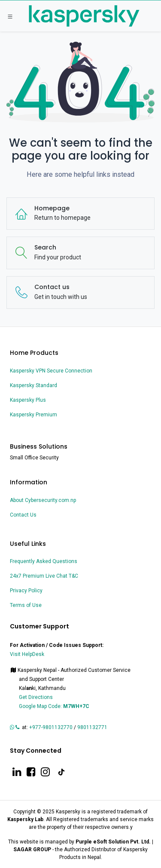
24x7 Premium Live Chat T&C (44, 576)
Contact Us (23, 515)
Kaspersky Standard (33, 385)
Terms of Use (26, 605)
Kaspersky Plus (28, 400)
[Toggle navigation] (10, 16)
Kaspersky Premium (33, 415)
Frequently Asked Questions (44, 561)
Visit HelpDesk (28, 654)
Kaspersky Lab (25, 819)
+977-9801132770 (51, 727)
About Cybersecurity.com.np (43, 500)
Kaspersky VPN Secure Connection (51, 371)
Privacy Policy (26, 591)
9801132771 (93, 727)
